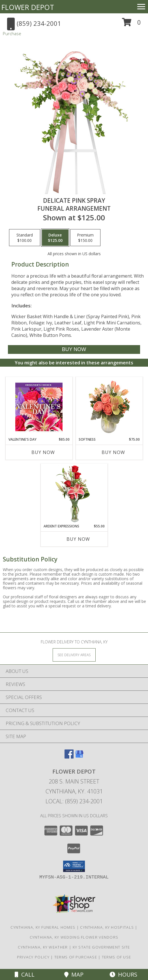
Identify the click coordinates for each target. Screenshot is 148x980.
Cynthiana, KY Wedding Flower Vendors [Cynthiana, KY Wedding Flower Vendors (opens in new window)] (74, 937)
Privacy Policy (33, 957)
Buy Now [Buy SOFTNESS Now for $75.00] (113, 452)
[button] (131, 24)
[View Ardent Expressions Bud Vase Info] (74, 494)
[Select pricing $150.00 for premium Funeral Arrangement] (85, 238)
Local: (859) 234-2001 (74, 801)
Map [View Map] (74, 974)
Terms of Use (117, 957)
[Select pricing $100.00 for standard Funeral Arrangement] (25, 238)
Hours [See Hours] (123, 974)
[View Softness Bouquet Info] (109, 407)
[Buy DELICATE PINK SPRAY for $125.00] (74, 349)
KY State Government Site (101, 947)
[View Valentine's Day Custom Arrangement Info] (39, 407)
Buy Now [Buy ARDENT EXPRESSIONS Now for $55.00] (78, 539)
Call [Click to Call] (25, 974)
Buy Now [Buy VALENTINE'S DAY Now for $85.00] (43, 452)
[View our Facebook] (69, 757)
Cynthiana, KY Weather (43, 947)
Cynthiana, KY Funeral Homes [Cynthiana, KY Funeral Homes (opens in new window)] (43, 927)
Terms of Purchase (76, 957)
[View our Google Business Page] (79, 757)
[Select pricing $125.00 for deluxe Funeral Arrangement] (55, 238)
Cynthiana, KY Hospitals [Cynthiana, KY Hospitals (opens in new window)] (107, 927)
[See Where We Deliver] (74, 655)
